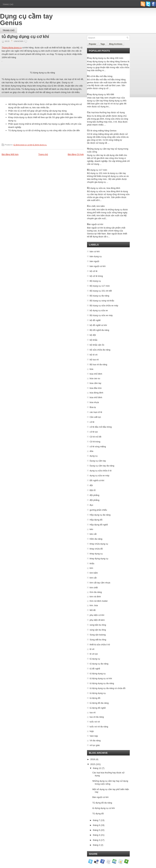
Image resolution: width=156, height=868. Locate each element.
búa (91, 369)
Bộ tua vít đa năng (98, 364)
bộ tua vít (94, 360)
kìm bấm (94, 573)
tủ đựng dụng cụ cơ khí (25, 37)
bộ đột (93, 335)
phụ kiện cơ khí (97, 615)
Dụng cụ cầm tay (98, 461)
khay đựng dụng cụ (99, 559)
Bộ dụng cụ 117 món (97, 170)
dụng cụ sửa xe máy (100, 476)
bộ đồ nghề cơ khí (98, 325)
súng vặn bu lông (98, 630)
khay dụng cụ (96, 554)
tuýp (92, 731)
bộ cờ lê (94, 271)
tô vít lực (94, 654)
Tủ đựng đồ (98, 814)
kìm (91, 568)
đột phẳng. (95, 500)
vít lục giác (95, 745)
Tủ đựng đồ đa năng (102, 803)
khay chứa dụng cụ (99, 544)
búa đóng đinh (96, 393)
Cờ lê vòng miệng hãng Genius (102, 131)
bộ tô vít (94, 355)
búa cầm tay (95, 383)
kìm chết (94, 588)
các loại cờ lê (96, 412)
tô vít (92, 649)
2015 (93, 764)
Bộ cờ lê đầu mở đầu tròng (100, 76)
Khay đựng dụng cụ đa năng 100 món (105, 58)
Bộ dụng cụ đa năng (99, 296)
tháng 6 (96, 825)
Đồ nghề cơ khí (97, 480)
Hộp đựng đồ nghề (99, 525)
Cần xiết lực (95, 417)
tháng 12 (97, 768)
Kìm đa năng (96, 592)
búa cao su (95, 378)
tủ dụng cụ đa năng (99, 664)
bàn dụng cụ (96, 256)
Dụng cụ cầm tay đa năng (102, 466)
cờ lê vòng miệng (98, 447)
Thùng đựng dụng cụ (12, 48)
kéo (91, 529)
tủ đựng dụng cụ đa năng (102, 683)
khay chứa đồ (96, 549)
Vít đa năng (95, 741)
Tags (103, 44)
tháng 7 (96, 820)
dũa (91, 451)
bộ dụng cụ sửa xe (99, 310)
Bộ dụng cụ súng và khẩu (102, 301)
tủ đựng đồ (95, 698)
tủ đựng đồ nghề (98, 708)
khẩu (92, 563)
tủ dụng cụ (95, 659)
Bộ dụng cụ (95, 281)
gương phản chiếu (98, 510)
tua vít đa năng (97, 717)
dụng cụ (94, 456)
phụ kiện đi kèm (97, 620)
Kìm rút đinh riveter (99, 601)
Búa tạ (93, 407)
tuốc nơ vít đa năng (99, 727)
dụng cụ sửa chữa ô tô (101, 471)
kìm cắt (93, 578)
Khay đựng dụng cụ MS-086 (100, 94)
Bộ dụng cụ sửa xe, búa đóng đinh (104, 188)
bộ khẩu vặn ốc (97, 345)
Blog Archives (116, 44)
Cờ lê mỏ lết (95, 437)
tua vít (93, 712)
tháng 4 (96, 835)
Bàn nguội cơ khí (95, 224)
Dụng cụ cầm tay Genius (26, 19)
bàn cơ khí (95, 251)
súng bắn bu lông (98, 625)
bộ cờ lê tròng (96, 276)
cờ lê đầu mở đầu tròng (101, 427)
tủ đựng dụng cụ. (40, 145)
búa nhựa (94, 402)
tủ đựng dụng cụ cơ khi (23, 145)
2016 (93, 759)
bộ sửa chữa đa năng (100, 350)
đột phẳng (94, 495)
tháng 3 (96, 840)
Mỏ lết (93, 610)
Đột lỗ (93, 490)
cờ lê (92, 422)
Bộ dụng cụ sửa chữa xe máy (104, 306)
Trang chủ (8, 4)
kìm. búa (94, 605)
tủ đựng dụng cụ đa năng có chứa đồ (108, 688)
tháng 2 (96, 845)
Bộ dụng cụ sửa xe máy (101, 315)
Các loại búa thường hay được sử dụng (106, 112)
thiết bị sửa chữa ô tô (100, 645)
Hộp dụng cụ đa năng (100, 515)
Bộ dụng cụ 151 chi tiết (101, 291)
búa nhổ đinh (96, 374)
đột (91, 485)
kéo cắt (93, 534)
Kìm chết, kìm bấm (96, 206)
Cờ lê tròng (95, 442)
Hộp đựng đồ (96, 520)
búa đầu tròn (96, 388)
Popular (93, 44)
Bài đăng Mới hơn (10, 154)
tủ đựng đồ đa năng (99, 703)
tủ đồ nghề (95, 669)
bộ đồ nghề (95, 320)
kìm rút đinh (95, 597)
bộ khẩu (94, 340)
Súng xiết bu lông (98, 640)
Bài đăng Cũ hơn (76, 154)
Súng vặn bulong (98, 635)
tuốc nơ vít (95, 722)
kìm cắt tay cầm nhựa (100, 583)
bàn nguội (94, 261)
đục (91, 505)
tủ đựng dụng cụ (98, 674)
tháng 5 (96, 830)
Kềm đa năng (96, 539)
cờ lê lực (94, 432)
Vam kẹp (94, 736)
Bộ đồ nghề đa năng (99, 330)
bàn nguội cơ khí (98, 266)
